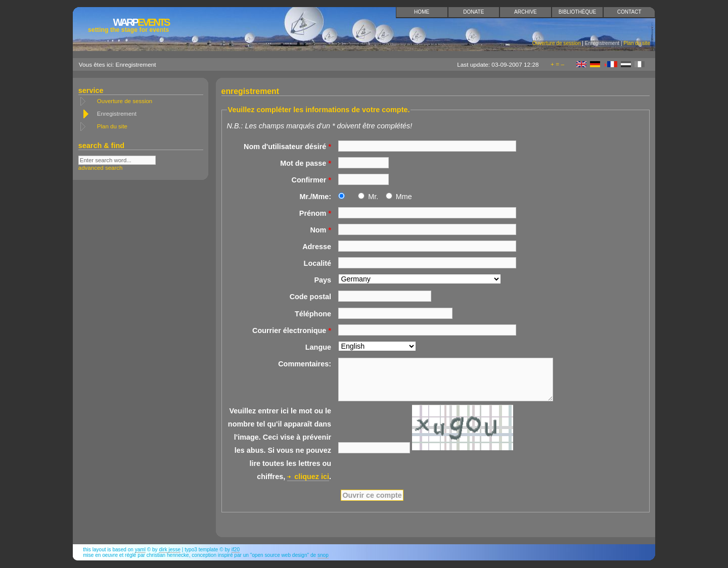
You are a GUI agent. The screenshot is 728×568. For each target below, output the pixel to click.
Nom (321, 230)
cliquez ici (312, 477)
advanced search (101, 168)
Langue (318, 347)
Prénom (315, 213)
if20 (236, 550)
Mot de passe (306, 163)
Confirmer (311, 180)
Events (128, 25)
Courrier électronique (292, 330)
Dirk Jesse (170, 550)
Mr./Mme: (315, 197)
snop (323, 555)
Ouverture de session (557, 43)
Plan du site (637, 43)
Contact (629, 12)
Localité (317, 263)
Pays (323, 280)
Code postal (310, 297)
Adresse (317, 247)
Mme (404, 197)
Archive (526, 12)
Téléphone (313, 314)
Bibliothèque (577, 12)
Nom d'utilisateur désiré (287, 147)
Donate (473, 12)
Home (422, 12)
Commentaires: (305, 364)
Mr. (373, 197)
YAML (140, 550)
